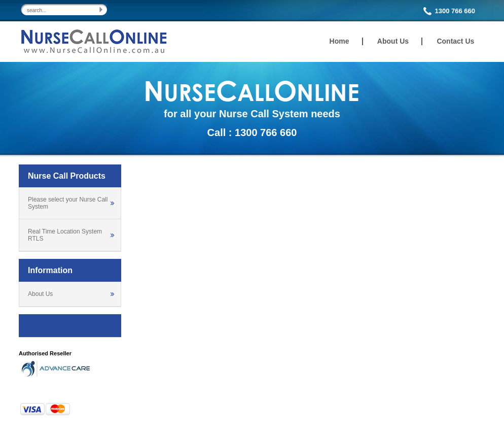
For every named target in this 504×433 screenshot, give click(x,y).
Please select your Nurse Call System (68, 203)
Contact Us (455, 41)
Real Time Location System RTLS (65, 235)
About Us (393, 41)
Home (339, 41)
